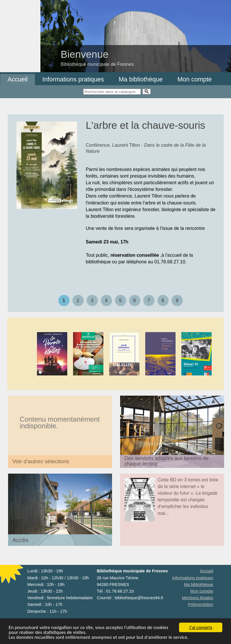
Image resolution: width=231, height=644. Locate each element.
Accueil (18, 79)
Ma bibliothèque (141, 79)
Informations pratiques (73, 79)
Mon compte (194, 79)
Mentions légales (198, 598)
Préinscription (201, 604)
